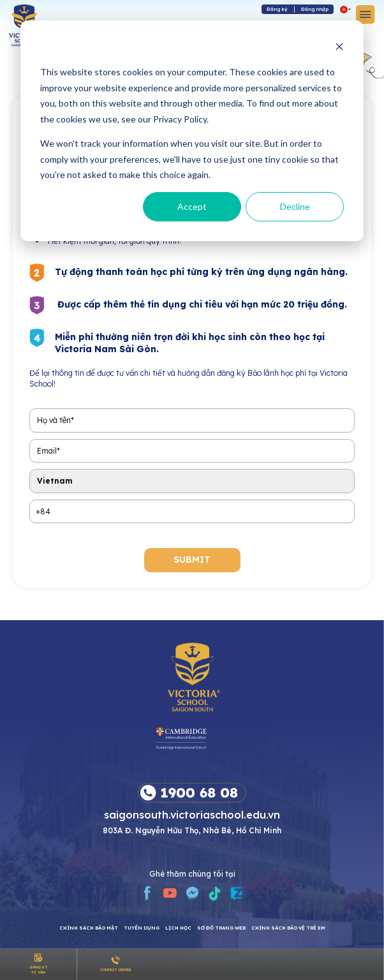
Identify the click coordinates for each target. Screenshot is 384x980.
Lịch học (178, 928)
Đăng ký (277, 9)
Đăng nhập (315, 9)
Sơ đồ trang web (221, 928)
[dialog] (192, 131)
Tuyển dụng (142, 928)
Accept (192, 206)
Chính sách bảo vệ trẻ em (288, 928)
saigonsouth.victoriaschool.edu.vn (192, 814)
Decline (295, 206)
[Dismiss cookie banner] (339, 48)
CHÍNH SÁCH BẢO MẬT (89, 928)
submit (192, 560)
